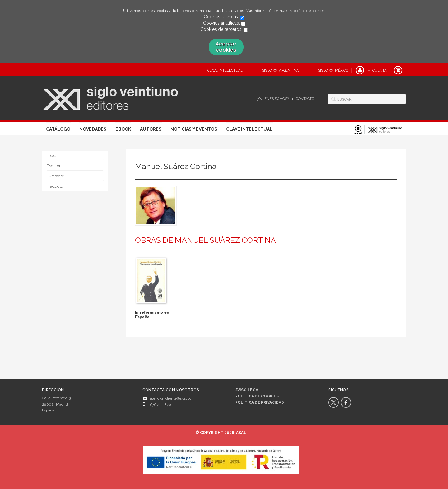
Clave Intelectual (249, 129)
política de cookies (309, 11)
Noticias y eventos (194, 129)
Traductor (56, 186)
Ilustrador (56, 176)
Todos (52, 155)
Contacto (305, 99)
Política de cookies (257, 396)
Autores (151, 129)
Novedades (93, 129)
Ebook (123, 129)
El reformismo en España (152, 315)
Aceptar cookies (226, 47)
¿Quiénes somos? (273, 99)
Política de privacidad (260, 402)
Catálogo (58, 129)
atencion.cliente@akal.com (172, 398)
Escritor (54, 166)
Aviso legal (248, 390)
